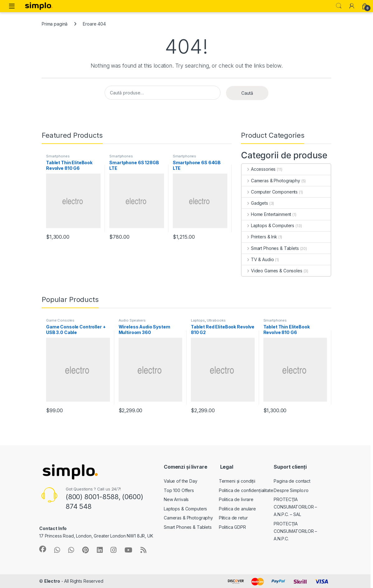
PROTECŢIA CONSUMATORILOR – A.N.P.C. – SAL (295, 507)
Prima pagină (55, 24)
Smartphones (58, 156)
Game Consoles (60, 320)
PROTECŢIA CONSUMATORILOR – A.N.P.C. (295, 531)
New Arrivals (176, 499)
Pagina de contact (292, 481)
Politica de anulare (237, 509)
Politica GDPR (232, 527)
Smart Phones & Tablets (270, 248)
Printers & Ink (259, 237)
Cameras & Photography (271, 181)
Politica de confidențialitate (246, 490)
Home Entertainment (266, 214)
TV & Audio (258, 259)
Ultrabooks (216, 320)
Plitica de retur (233, 518)
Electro (52, 581)
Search (339, 6)
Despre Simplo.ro (291, 490)
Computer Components (270, 192)
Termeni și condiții (237, 481)
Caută (247, 93)
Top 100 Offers (179, 490)
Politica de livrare (236, 499)
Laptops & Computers (268, 225)
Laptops (198, 320)
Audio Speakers (132, 320)
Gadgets (255, 203)
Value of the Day (181, 481)
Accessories (259, 169)
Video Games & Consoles (272, 271)
